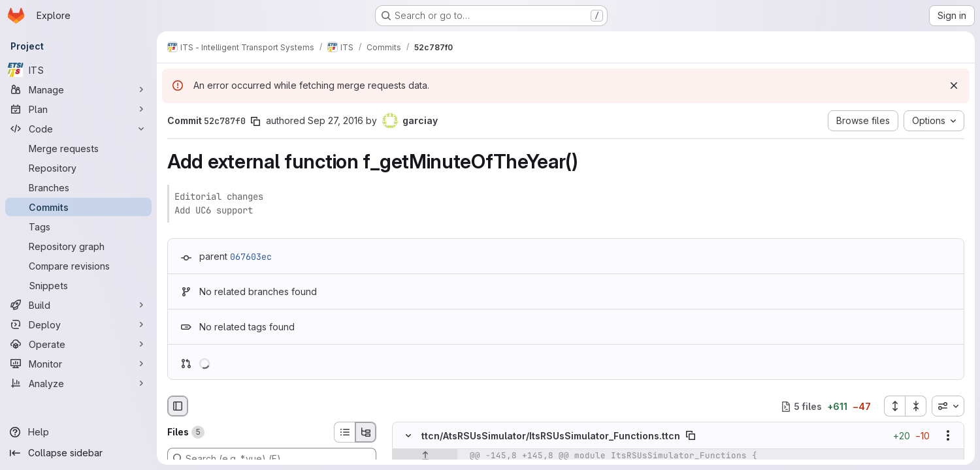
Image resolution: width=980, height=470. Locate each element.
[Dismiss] (954, 86)
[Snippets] (78, 285)
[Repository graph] (78, 246)
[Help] (78, 432)
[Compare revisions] (78, 266)
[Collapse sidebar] (78, 453)
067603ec (251, 257)
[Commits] (78, 207)
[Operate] (78, 344)
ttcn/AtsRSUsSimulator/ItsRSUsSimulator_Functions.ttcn (551, 436)
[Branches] (78, 187)
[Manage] (78, 89)
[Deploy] (78, 324)
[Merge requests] (78, 148)
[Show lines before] (425, 456)
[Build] (78, 305)
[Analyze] (78, 383)
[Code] (78, 129)
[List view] (344, 432)
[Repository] (78, 168)
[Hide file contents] (408, 436)
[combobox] (948, 406)
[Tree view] (366, 432)
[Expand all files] (894, 406)
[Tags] (78, 227)
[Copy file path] (691, 436)
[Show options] (948, 436)
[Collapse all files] (916, 406)
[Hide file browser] (178, 406)
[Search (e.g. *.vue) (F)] (272, 458)
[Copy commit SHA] (255, 121)
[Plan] (78, 109)
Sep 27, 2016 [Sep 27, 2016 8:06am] (335, 120)
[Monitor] (78, 364)
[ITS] (78, 70)
